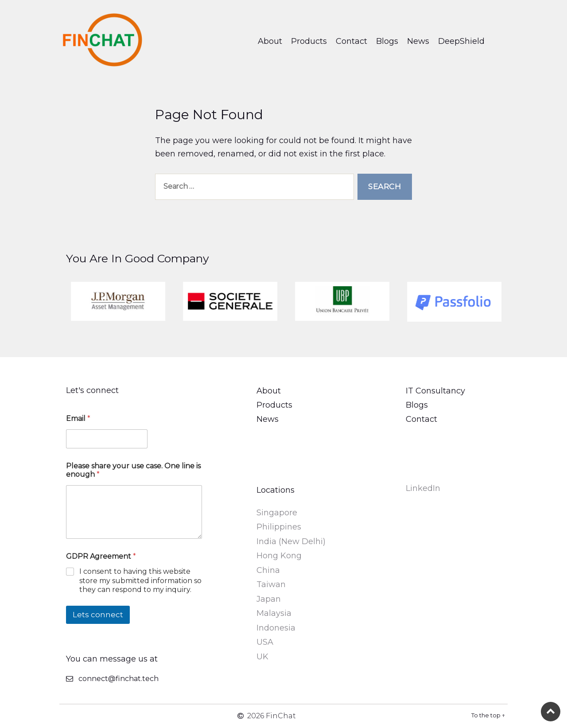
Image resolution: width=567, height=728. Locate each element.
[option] (142, 301)
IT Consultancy (435, 391)
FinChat (281, 716)
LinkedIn (423, 488)
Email (78, 419)
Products (309, 41)
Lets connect (98, 615)
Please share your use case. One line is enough (133, 470)
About (270, 41)
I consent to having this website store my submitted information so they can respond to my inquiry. (140, 581)
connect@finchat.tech (118, 679)
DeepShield (461, 41)
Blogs (387, 41)
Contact (351, 41)
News (418, 41)
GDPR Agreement (101, 556)
